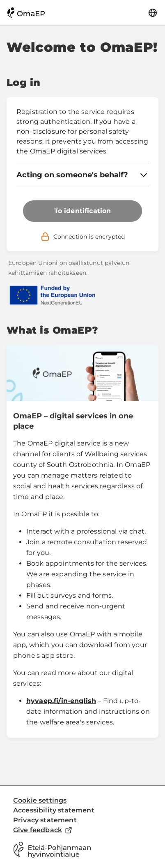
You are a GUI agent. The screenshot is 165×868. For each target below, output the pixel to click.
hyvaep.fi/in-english (61, 701)
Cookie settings (40, 800)
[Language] (153, 13)
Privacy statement (45, 820)
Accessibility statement (54, 810)
